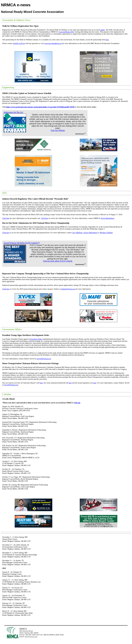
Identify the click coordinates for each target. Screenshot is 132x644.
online (103, 30)
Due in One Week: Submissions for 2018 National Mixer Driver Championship (36, 223)
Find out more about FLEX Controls (58, 261)
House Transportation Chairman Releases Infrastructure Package (30, 363)
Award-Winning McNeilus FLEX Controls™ (22, 243)
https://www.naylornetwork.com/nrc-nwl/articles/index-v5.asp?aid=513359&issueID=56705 (40, 107)
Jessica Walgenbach (90, 233)
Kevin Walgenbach (108, 218)
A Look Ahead (8, 399)
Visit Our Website (58, 130)
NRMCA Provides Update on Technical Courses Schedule (27, 93)
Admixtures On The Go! (13, 112)
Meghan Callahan (106, 233)
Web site (77, 403)
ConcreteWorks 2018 (66, 32)
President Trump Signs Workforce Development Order (26, 335)
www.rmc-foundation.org (53, 43)
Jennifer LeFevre (19, 43)
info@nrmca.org (31, 637)
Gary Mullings (77, 233)
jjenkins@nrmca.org (68, 289)
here (107, 40)
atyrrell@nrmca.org (44, 359)
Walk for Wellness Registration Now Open (20, 26)
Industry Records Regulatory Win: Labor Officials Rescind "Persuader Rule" (36, 199)
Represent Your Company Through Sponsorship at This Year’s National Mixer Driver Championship (45, 274)
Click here (6, 218)
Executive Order (36, 339)
